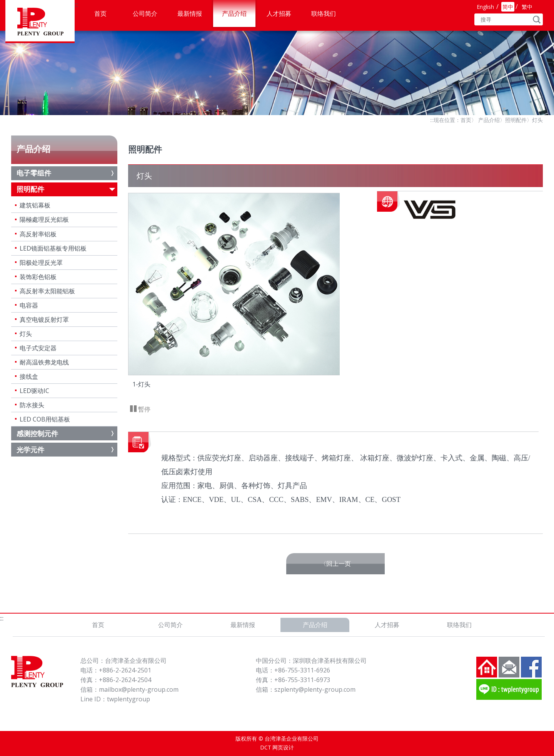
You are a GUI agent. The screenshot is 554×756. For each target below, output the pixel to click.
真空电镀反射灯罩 (44, 319)
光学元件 (30, 450)
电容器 (29, 305)
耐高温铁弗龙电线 (44, 362)
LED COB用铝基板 (45, 419)
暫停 (144, 409)
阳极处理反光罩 (41, 263)
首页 (100, 13)
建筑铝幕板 (35, 205)
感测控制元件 (37, 433)
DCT (266, 747)
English (485, 7)
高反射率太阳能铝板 (47, 291)
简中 (508, 7)
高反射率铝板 (38, 234)
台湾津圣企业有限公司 (40, 22)
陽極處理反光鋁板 (44, 219)
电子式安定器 (38, 348)
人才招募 (279, 13)
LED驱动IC (34, 391)
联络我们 (324, 13)
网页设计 (283, 747)
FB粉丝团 (531, 667)
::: (76, 5)
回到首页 (487, 667)
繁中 (527, 7)
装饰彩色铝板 (38, 277)
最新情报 (190, 13)
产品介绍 (234, 13)
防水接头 (32, 405)
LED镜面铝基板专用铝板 (53, 248)
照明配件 (516, 120)
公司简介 (145, 13)
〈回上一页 (335, 564)
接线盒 (29, 376)
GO (537, 19)
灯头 (26, 334)
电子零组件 (34, 173)
